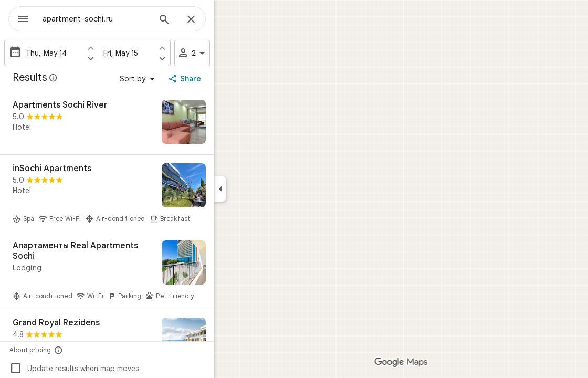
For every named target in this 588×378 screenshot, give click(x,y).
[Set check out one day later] (200, 58)
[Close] (229, 20)
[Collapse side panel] (258, 189)
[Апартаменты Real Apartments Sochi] (145, 270)
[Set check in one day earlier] (129, 48)
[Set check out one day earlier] (200, 48)
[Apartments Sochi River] (145, 123)
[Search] (202, 20)
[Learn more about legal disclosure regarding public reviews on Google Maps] (91, 78)
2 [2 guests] (230, 53)
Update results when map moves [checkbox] (112, 369)
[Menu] (19, 18)
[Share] (224, 79)
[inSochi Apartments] (145, 193)
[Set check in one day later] (129, 58)
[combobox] (123, 19)
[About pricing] (96, 350)
